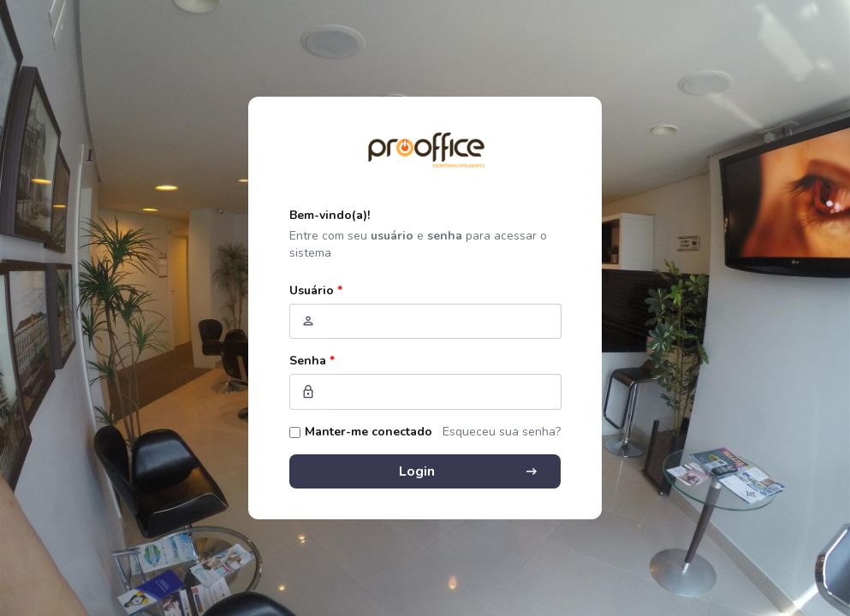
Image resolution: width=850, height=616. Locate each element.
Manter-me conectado (369, 432)
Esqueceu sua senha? (502, 432)
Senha (312, 361)
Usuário (316, 290)
